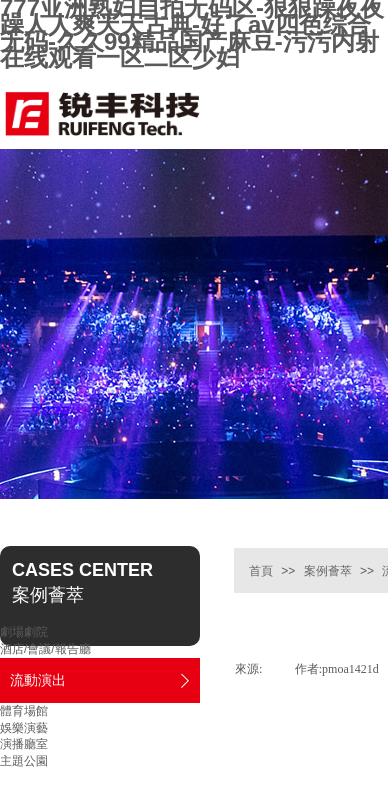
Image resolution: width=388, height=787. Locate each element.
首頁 (261, 571)
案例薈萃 (328, 571)
